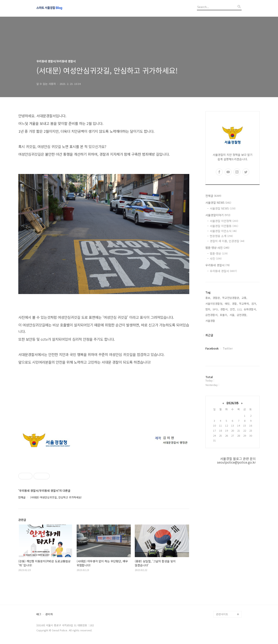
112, (240, 309)
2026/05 (233, 403)
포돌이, (224, 315)
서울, (232, 315)
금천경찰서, (212, 315)
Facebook (212, 348)
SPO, (216, 309)
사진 (216, 258)
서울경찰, (211, 321)
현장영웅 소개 (221, 236)
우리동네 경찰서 (218, 265)
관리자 (49, 614)
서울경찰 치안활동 (224, 226)
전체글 (213, 196)
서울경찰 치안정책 (224, 221)
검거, (254, 304)
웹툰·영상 (219, 253)
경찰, (235, 304)
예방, (228, 304)
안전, (233, 309)
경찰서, (224, 309)
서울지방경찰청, (214, 304)
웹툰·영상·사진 (217, 248)
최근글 (209, 335)
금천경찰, (242, 315)
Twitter (228, 348)
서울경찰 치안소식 (223, 231)
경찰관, (217, 298)
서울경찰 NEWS (218, 203)
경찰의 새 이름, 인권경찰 (227, 241)
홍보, (208, 298)
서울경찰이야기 (218, 215)
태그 (39, 614)
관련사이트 (222, 614)
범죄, (208, 309)
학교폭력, (244, 304)
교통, (244, 298)
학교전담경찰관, (231, 298)
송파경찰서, (250, 309)
